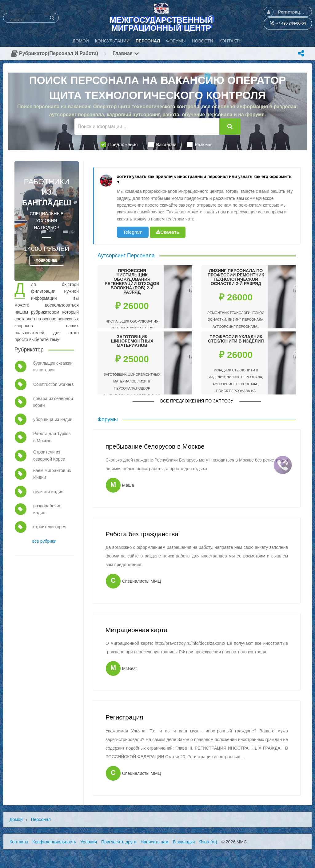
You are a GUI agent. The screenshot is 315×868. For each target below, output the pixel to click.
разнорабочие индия (47, 509)
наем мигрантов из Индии (52, 474)
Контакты (19, 842)
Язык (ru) (208, 842)
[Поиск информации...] (147, 127)
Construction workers (54, 384)
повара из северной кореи (53, 402)
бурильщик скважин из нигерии (53, 367)
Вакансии (162, 145)
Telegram (133, 232)
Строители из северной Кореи (49, 455)
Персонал (41, 819)
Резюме (199, 145)
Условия (89, 842)
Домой (16, 819)
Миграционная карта (136, 630)
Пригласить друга (119, 842)
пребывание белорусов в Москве (155, 446)
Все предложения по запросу (197, 401)
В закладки (184, 842)
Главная (126, 53)
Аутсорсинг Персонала (126, 256)
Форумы (108, 419)
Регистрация (124, 717)
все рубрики (44, 541)
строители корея (50, 527)
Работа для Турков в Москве (52, 437)
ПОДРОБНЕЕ (46, 260)
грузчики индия (48, 492)
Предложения (119, 145)
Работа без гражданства (142, 534)
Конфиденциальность (54, 842)
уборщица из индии (53, 419)
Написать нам (155, 842)
